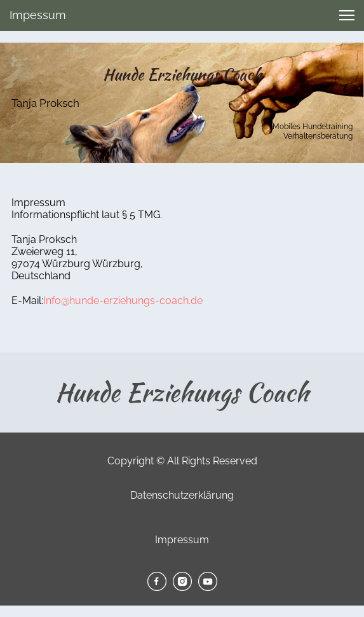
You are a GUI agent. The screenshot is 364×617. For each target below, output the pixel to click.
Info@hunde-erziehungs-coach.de (123, 301)
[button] (347, 15)
